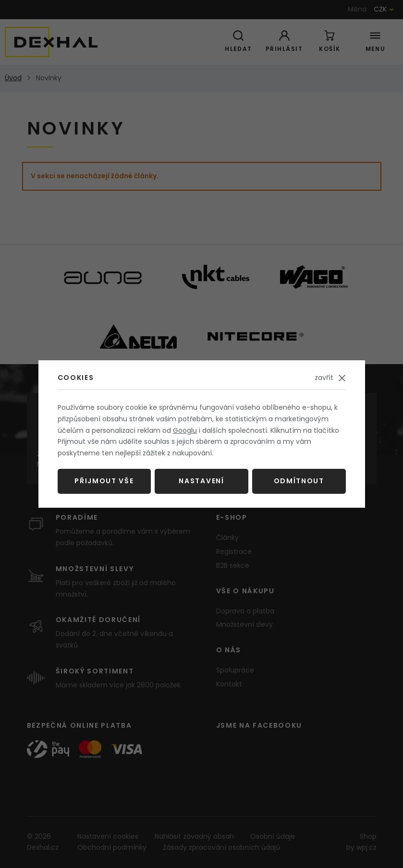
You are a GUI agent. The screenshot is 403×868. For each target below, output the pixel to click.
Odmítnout (299, 481)
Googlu (185, 430)
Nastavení (201, 481)
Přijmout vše (104, 481)
